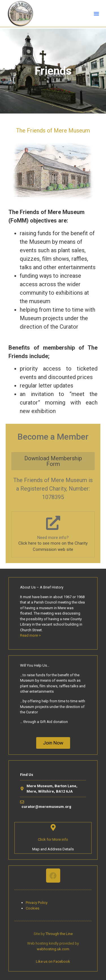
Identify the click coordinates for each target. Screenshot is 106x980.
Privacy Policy (37, 903)
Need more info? (53, 538)
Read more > (30, 635)
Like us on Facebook (53, 961)
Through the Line (59, 934)
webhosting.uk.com (53, 949)
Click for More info (53, 839)
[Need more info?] (53, 523)
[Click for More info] (53, 827)
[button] (96, 14)
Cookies (33, 908)
